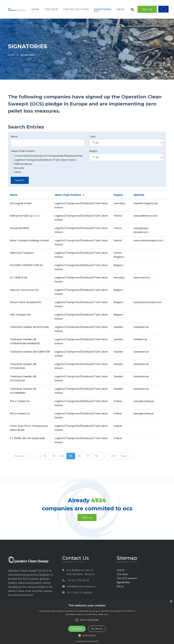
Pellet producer (21, 164)
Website (139, 195)
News (121, 9)
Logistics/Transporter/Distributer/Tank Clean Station (44, 160)
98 (97, 456)
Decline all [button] (97, 629)
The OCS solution (76, 9)
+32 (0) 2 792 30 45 (78, 580)
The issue (51, 9)
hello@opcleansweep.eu (81, 586)
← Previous (18, 456)
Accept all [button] (77, 629)
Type (93, 136)
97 (88, 456)
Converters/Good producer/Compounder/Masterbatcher (47, 156)
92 (45, 456)
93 (54, 456)
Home (35, 9)
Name (14, 136)
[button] (87, 636)
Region (94, 151)
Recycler (18, 168)
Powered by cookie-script (87, 641)
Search (20, 180)
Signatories (103, 9)
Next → (125, 456)
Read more (103, 614)
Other (16, 172)
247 (113, 456)
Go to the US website (80, 593)
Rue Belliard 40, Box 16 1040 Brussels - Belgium (81, 572)
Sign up (147, 9)
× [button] (171, 602)
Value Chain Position (23, 151)
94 (62, 456)
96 (79, 456)
